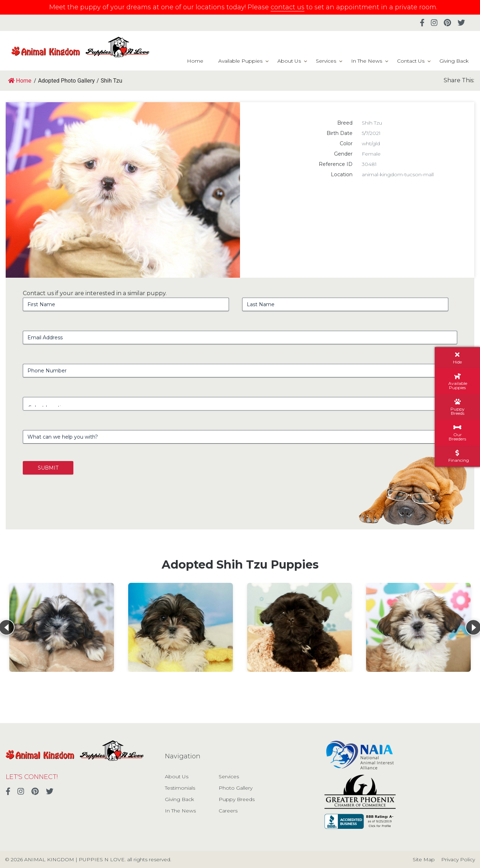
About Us (289, 61)
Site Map (424, 859)
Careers (228, 811)
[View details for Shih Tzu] (62, 627)
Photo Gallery (236, 788)
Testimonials (180, 788)
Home (195, 61)
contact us (288, 7)
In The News (367, 61)
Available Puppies (240, 61)
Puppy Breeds (237, 799)
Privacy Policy (458, 859)
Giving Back (454, 61)
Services (326, 61)
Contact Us (411, 61)
